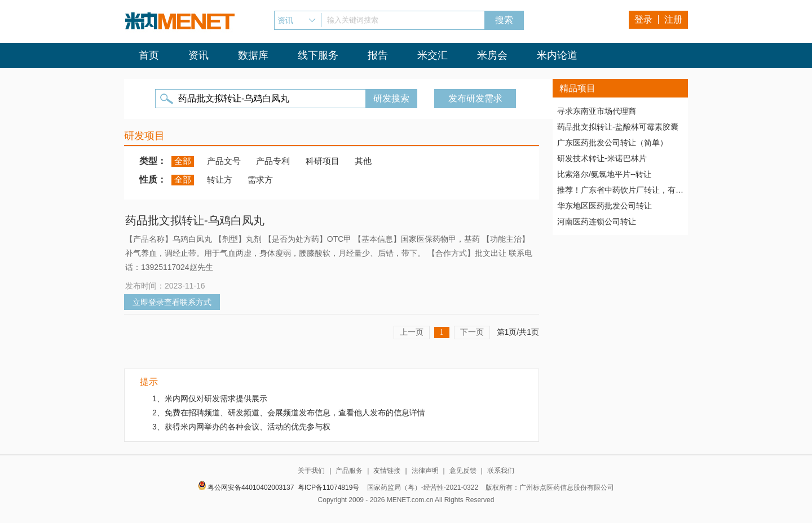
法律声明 (425, 471)
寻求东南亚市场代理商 (597, 111)
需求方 (260, 179)
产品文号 (224, 161)
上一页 (412, 332)
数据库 (253, 55)
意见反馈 (463, 471)
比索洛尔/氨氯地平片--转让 (604, 174)
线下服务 (318, 55)
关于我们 (311, 471)
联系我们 (501, 471)
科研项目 (323, 161)
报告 (378, 55)
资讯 (198, 55)
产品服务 (349, 471)
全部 (183, 161)
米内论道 (557, 55)
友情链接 (387, 471)
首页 (149, 55)
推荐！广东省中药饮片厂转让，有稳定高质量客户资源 (620, 190)
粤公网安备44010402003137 (251, 487)
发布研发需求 (475, 98)
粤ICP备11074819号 (328, 487)
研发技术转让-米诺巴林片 (602, 158)
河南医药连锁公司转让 (597, 221)
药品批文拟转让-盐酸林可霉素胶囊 (618, 127)
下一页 (472, 332)
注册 (673, 19)
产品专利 (273, 161)
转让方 (220, 179)
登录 (643, 19)
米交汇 (433, 55)
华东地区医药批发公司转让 (604, 206)
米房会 (492, 55)
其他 (363, 161)
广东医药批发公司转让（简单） (612, 143)
